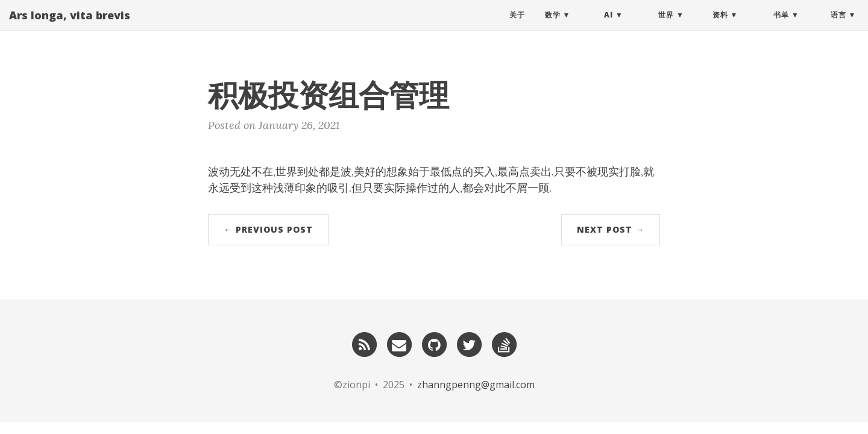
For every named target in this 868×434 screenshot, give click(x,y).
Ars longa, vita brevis (70, 27)
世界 (666, 27)
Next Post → (611, 229)
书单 (781, 27)
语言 (838, 27)
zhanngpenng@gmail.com (476, 385)
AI (609, 27)
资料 (720, 27)
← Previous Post (268, 229)
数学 (553, 27)
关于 (517, 27)
